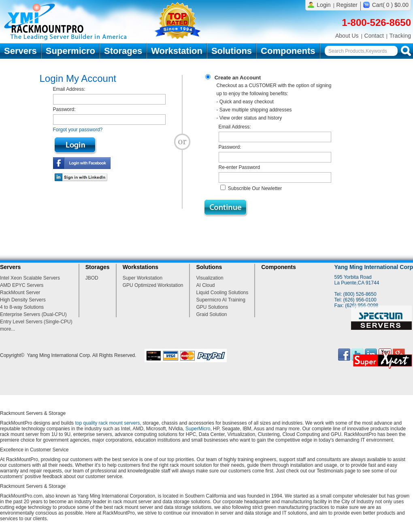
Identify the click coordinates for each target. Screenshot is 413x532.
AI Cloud (205, 285)
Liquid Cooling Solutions (222, 293)
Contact (374, 36)
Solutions (232, 51)
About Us (347, 36)
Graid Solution (211, 314)
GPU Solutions (212, 307)
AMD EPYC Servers (22, 285)
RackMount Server (20, 293)
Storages (123, 51)
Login (324, 5)
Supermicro (70, 51)
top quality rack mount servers (107, 423)
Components (288, 51)
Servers (20, 51)
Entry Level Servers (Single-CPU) (36, 322)
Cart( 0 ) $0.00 (390, 5)
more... (7, 329)
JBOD (92, 278)
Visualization (210, 278)
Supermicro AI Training (220, 300)
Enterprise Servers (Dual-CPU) (33, 314)
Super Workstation (143, 278)
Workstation (177, 51)
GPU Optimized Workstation (153, 285)
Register (347, 5)
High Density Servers (23, 300)
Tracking (400, 36)
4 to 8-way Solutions (22, 307)
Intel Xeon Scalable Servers (30, 278)
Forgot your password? (78, 130)
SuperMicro (198, 429)
